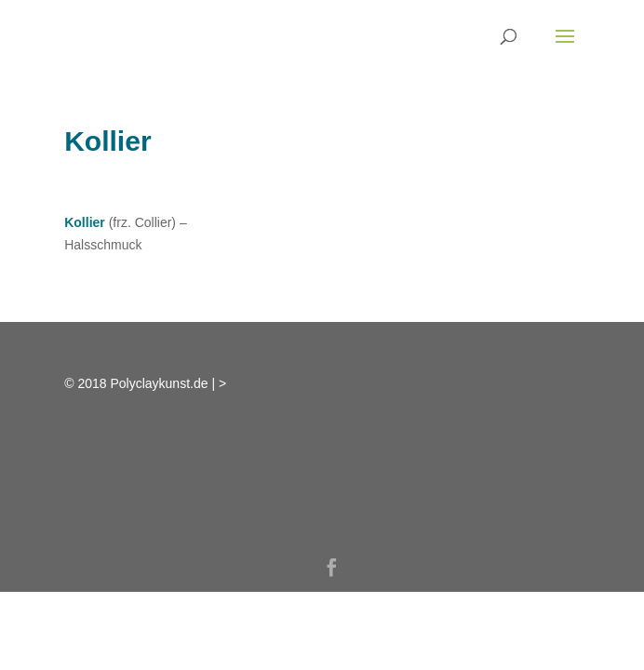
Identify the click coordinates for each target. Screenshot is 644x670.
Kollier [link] (85, 222)
